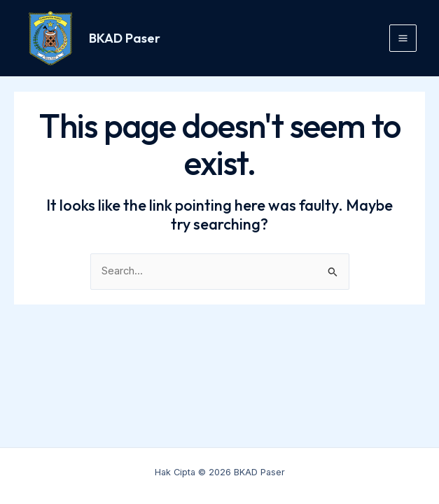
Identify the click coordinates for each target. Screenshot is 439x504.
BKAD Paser (125, 38)
